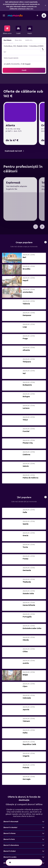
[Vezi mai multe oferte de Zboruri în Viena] (43, 784)
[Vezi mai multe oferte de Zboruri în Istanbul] (43, 736)
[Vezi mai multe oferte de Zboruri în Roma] (43, 742)
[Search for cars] (30, 18)
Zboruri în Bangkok (11, 790)
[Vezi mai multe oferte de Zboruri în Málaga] (43, 813)
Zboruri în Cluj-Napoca (12, 778)
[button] (4, 5)
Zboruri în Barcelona (11, 754)
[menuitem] (7, 19)
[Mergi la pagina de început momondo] (15, 5)
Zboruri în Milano (10, 772)
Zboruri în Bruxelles (11, 807)
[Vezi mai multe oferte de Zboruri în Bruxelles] (43, 807)
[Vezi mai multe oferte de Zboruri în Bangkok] (43, 790)
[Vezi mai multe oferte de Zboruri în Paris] (43, 748)
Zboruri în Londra (10, 766)
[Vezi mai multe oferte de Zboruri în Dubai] (43, 760)
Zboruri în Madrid (10, 801)
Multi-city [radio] (29, 29)
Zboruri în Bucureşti (11, 730)
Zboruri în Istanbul (10, 736)
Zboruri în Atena (9, 796)
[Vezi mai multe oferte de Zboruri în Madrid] (43, 801)
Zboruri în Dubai (10, 760)
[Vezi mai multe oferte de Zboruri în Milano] (43, 772)
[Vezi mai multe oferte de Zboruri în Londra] (43, 766)
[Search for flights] (7, 18)
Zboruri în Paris (9, 748)
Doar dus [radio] (18, 29)
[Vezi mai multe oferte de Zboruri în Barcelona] (43, 754)
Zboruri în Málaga (10, 813)
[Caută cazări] (18, 18)
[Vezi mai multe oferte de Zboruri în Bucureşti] (43, 730)
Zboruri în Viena (9, 784)
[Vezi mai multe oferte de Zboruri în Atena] (43, 796)
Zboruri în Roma (9, 742)
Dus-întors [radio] (7, 29)
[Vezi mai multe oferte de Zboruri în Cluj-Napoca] (43, 778)
